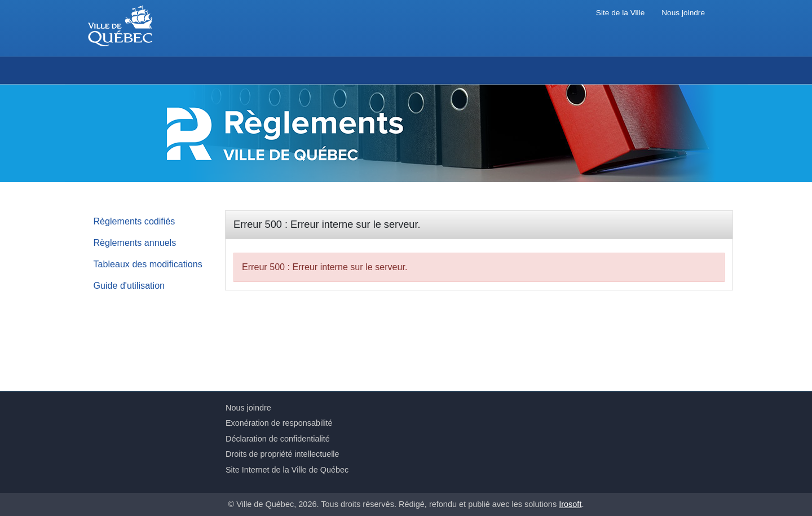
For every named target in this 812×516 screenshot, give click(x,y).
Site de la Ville (620, 13)
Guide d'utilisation (129, 285)
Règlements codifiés (134, 221)
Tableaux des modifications (148, 264)
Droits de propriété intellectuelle (283, 454)
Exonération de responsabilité (279, 423)
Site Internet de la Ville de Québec (287, 470)
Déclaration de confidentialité (278, 439)
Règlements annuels (135, 242)
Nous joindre (683, 13)
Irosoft (570, 504)
